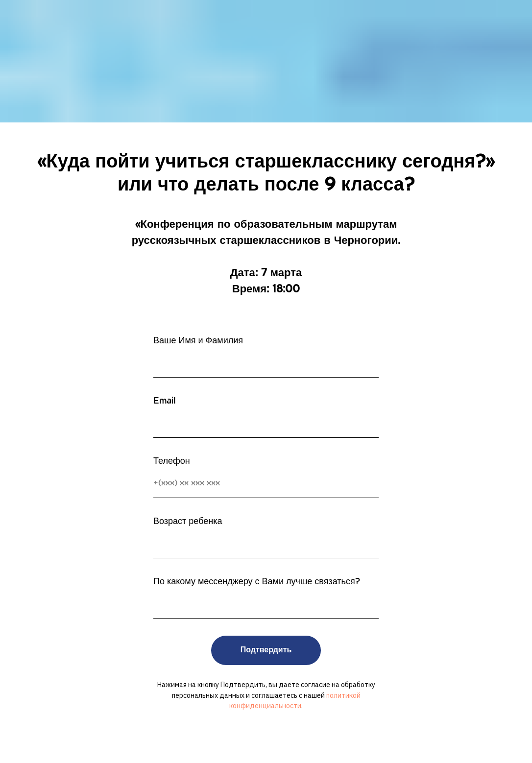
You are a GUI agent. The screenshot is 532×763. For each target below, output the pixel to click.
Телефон (172, 462)
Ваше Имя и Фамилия (198, 341)
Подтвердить (266, 650)
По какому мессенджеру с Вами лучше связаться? (257, 582)
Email (165, 401)
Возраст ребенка (188, 522)
